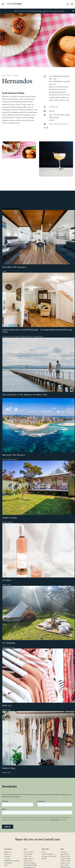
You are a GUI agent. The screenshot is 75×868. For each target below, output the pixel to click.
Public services (28, 861)
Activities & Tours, (8, 336)
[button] (73, 11)
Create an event (66, 861)
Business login (65, 856)
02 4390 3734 (53, 107)
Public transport (29, 859)
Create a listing (65, 859)
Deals (6, 865)
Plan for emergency (30, 863)
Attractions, (29, 336)
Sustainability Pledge (30, 865)
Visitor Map (27, 856)
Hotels (5, 272)
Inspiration (8, 856)
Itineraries (7, 859)
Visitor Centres (29, 852)
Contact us (64, 852)
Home (3, 75)
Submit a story (65, 863)
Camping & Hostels (9, 647)
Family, (23, 336)
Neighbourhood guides (12, 861)
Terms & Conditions (48, 854)
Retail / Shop (7, 585)
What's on (7, 854)
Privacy (44, 852)
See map (51, 120)
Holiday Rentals (38, 336)
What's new (8, 852)
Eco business (65, 865)
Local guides (8, 863)
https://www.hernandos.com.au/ (59, 124)
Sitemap (44, 859)
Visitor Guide (28, 854)
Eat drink (9, 75)
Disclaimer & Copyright (49, 856)
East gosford (16, 75)
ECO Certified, (7, 459)
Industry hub (65, 854)
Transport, (17, 336)
